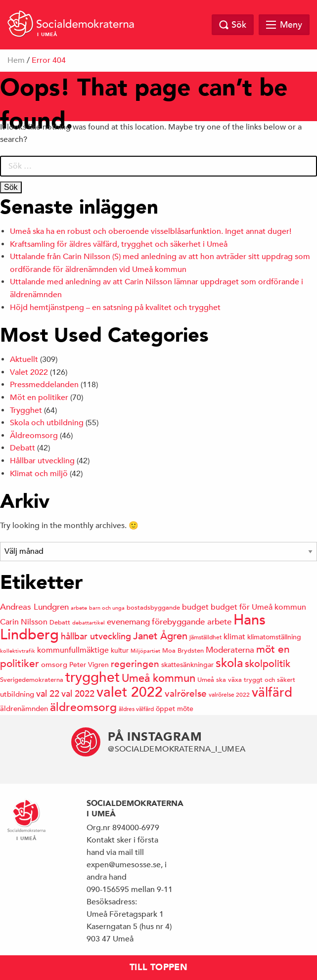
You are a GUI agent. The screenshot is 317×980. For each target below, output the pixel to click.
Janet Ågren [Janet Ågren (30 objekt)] (160, 636)
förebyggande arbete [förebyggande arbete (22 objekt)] (192, 622)
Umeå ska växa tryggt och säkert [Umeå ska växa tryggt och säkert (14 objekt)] (246, 680)
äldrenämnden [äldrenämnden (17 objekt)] (24, 708)
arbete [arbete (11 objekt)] (79, 607)
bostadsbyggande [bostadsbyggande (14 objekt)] (153, 607)
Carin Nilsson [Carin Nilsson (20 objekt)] (24, 622)
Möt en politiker (39, 398)
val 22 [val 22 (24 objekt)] (48, 693)
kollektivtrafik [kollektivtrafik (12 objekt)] (18, 650)
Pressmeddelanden (44, 385)
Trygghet (26, 410)
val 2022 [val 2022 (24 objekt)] (78, 693)
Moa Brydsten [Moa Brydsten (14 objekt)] (183, 650)
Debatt (23, 448)
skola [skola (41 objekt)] (229, 663)
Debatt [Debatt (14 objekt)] (60, 622)
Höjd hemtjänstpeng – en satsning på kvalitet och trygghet (115, 308)
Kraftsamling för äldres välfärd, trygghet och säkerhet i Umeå (119, 244)
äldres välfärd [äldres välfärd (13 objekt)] (136, 709)
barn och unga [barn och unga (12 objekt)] (107, 607)
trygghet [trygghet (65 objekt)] (92, 677)
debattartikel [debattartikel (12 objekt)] (89, 622)
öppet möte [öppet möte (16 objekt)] (175, 709)
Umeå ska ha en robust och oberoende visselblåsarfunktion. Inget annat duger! (151, 231)
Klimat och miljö (39, 474)
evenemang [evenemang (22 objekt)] (128, 622)
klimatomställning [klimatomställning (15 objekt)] (274, 637)
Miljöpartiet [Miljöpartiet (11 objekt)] (145, 650)
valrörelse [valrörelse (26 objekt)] (186, 693)
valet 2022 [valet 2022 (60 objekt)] (130, 692)
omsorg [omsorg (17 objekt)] (54, 664)
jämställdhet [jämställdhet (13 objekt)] (205, 637)
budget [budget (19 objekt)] (195, 607)
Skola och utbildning (47, 423)
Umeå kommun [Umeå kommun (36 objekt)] (158, 678)
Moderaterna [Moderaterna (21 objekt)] (230, 650)
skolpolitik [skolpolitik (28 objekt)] (268, 664)
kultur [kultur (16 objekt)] (120, 650)
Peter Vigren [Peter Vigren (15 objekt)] (89, 665)
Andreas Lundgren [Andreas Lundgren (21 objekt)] (34, 607)
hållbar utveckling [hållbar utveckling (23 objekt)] (96, 636)
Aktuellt (24, 359)
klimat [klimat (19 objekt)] (234, 637)
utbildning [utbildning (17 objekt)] (17, 694)
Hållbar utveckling (42, 461)
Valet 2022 (29, 372)
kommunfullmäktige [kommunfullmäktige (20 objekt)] (73, 650)
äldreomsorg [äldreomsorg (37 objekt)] (83, 707)
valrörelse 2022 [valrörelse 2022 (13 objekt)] (229, 694)
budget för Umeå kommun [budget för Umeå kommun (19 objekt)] (258, 607)
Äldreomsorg (34, 436)
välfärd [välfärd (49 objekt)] (272, 692)
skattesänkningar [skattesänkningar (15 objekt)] (187, 665)
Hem (16, 60)
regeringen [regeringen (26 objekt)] (135, 664)
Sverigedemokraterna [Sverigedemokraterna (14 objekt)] (32, 680)
